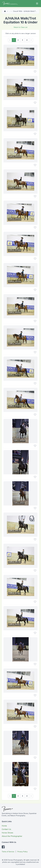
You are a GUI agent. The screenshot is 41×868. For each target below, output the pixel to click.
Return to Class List (21, 27)
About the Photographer (12, 836)
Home (4, 826)
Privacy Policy (22, 852)
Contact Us (6, 829)
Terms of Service (8, 852)
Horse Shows (7, 833)
